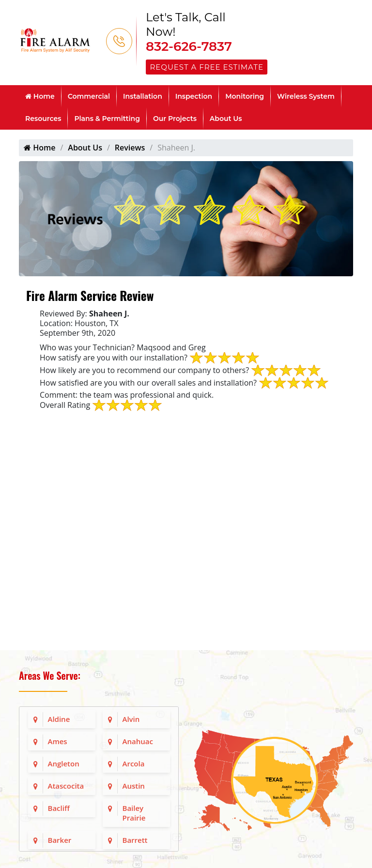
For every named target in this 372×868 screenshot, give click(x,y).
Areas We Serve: (50, 675)
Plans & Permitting (107, 119)
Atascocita (66, 786)
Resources (43, 119)
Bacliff (59, 808)
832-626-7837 (189, 46)
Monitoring (245, 96)
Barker (60, 840)
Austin (134, 786)
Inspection (194, 96)
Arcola (134, 763)
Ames (58, 741)
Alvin (131, 719)
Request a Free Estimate (207, 67)
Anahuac (138, 741)
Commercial (89, 96)
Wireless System (306, 96)
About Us (226, 119)
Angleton (64, 763)
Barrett (135, 840)
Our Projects (175, 119)
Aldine (59, 719)
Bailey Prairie (134, 813)
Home (40, 96)
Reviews (130, 148)
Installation (143, 96)
